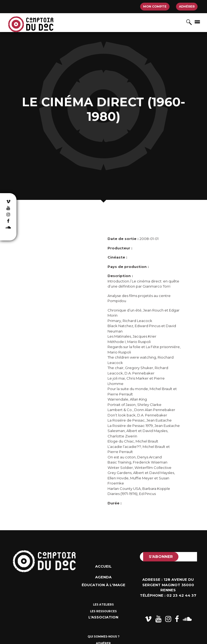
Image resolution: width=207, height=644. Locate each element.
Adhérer (187, 6)
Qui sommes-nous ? (103, 637)
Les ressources (103, 611)
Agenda (103, 577)
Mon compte (155, 6)
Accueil (103, 566)
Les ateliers (103, 605)
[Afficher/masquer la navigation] (197, 22)
